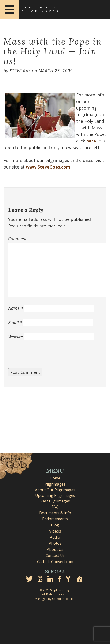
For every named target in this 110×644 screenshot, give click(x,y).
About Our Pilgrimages (55, 490)
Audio (55, 537)
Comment (17, 239)
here (91, 141)
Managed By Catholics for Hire (55, 599)
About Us (55, 549)
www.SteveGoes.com (48, 167)
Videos (55, 531)
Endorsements (55, 519)
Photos (55, 543)
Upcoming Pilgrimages (55, 495)
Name (16, 308)
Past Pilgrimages (55, 501)
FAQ (55, 507)
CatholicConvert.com (55, 562)
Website (15, 337)
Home (55, 478)
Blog (55, 525)
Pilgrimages (55, 484)
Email (15, 322)
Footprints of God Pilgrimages (51, 9)
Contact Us (55, 556)
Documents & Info (55, 513)
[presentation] (44, 357)
